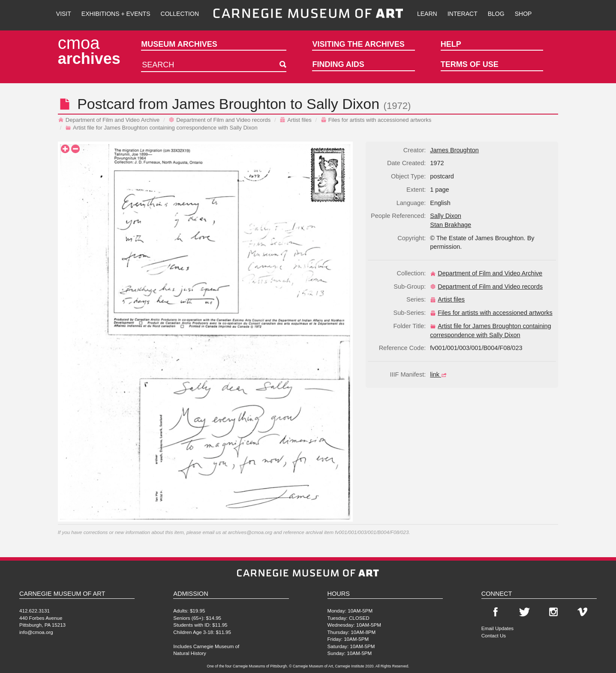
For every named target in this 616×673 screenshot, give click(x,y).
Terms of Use (470, 64)
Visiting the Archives (358, 44)
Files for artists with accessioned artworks (376, 120)
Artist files (296, 120)
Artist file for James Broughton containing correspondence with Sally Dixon (161, 128)
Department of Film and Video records (219, 120)
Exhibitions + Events (116, 14)
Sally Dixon (343, 104)
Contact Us (494, 635)
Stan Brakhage (451, 225)
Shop (523, 14)
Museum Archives (179, 44)
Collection (180, 14)
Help (451, 44)
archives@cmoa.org (250, 532)
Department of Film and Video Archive (109, 120)
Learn (427, 14)
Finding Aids (338, 64)
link (439, 374)
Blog (496, 14)
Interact (463, 14)
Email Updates (497, 628)
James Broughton (229, 104)
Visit (64, 14)
